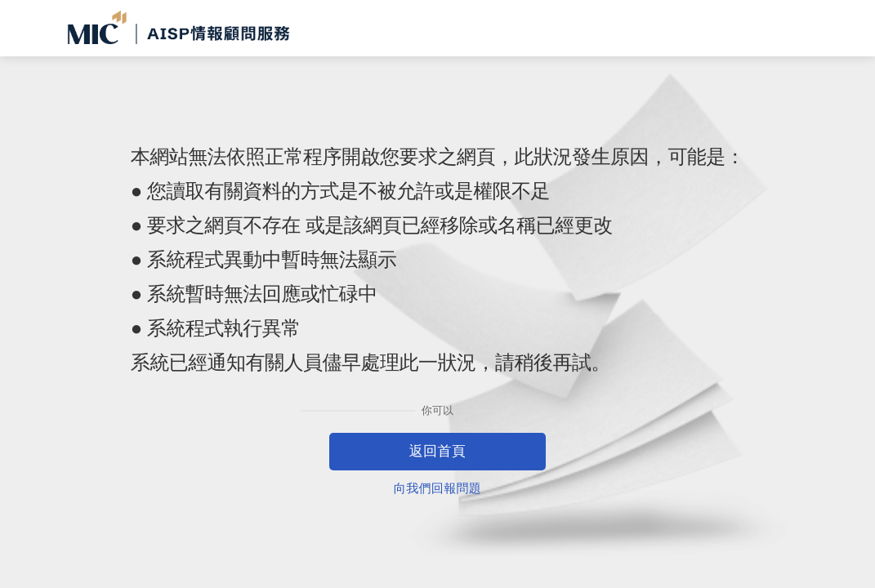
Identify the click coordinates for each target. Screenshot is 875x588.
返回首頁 (438, 451)
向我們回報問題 (437, 488)
